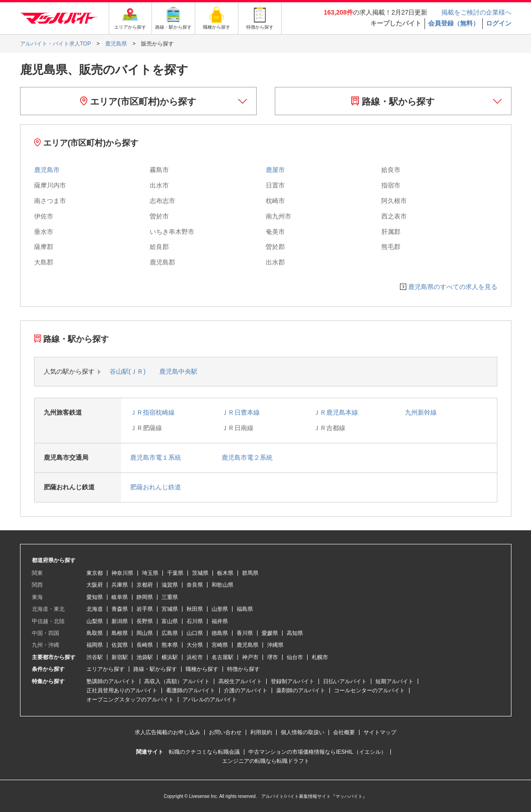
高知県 (295, 633)
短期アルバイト (394, 681)
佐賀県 (120, 645)
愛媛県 (270, 633)
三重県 (170, 597)
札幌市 (320, 657)
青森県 (120, 609)
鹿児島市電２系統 (247, 457)
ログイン (499, 23)
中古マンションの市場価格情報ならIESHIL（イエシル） (317, 752)
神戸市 (250, 657)
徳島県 (220, 633)
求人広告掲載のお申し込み (167, 732)
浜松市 (195, 657)
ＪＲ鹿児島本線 (336, 412)
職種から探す (202, 669)
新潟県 (120, 621)
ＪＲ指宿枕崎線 (152, 412)
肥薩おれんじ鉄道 (156, 487)
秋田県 (195, 609)
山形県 (220, 609)
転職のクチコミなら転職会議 (204, 752)
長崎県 (145, 645)
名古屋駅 (223, 657)
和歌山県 (223, 585)
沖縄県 (275, 645)
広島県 (170, 633)
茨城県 (200, 573)
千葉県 (175, 573)
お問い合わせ (225, 732)
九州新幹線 (421, 412)
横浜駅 (170, 657)
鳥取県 (95, 633)
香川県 (245, 633)
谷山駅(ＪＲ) (128, 371)
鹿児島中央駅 (178, 371)
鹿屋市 (275, 170)
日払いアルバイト (345, 681)
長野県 (145, 621)
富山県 (170, 621)
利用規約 (261, 732)
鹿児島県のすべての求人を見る (453, 287)
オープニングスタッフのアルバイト (130, 700)
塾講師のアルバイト (111, 681)
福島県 (245, 609)
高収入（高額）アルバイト (177, 681)
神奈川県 (122, 573)
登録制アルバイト (293, 681)
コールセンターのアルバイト (369, 690)
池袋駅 (145, 657)
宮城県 (170, 609)
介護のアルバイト (246, 690)
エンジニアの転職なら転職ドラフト (266, 761)
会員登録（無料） (454, 23)
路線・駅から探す (393, 101)
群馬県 (250, 573)
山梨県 (95, 621)
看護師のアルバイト (191, 690)
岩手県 (145, 609)
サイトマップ (380, 732)
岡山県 (145, 633)
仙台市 (295, 657)
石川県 (195, 621)
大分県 (195, 645)
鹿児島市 (47, 170)
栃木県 (225, 573)
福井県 (220, 621)
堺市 (273, 657)
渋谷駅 (95, 657)
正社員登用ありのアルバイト (122, 690)
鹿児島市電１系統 (156, 457)
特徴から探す (243, 669)
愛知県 (95, 597)
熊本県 (170, 645)
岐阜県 (120, 597)
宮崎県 (220, 645)
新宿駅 (120, 657)
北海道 (95, 609)
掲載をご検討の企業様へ (476, 12)
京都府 (145, 585)
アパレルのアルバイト (210, 700)
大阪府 (95, 585)
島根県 (120, 633)
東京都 (95, 573)
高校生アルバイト (240, 681)
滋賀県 (170, 585)
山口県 (195, 633)
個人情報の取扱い (303, 732)
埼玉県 (150, 573)
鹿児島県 (248, 645)
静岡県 (145, 597)
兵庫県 (120, 585)
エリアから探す (106, 669)
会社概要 (344, 732)
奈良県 (195, 585)
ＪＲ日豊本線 (241, 412)
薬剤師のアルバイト (301, 690)
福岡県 (95, 645)
